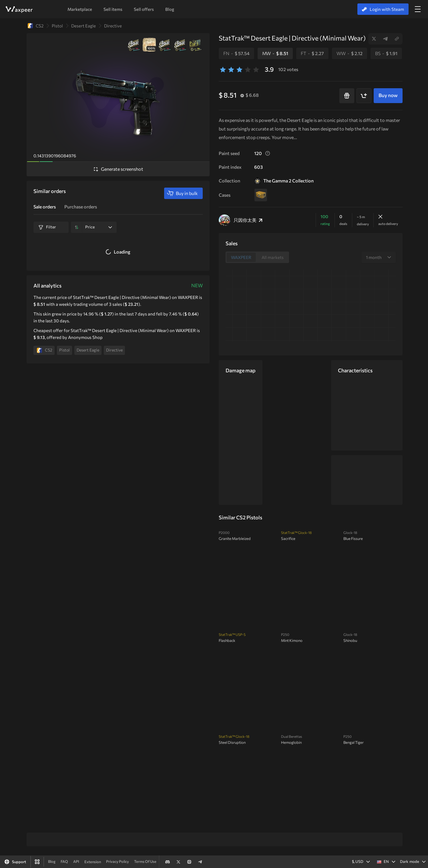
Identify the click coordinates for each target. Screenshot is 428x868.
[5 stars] (256, 70)
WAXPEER (19, 9)
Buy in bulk (182, 193)
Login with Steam (383, 9)
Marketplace (80, 9)
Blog (170, 9)
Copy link (397, 39)
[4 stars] (248, 70)
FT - (312, 53)
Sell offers (144, 9)
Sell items (113, 9)
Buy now (388, 95)
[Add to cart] (364, 96)
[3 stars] (239, 70)
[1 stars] (223, 70)
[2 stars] (231, 70)
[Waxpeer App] (37, 862)
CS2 (36, 26)
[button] (385, 862)
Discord (168, 862)
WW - (350, 53)
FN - (236, 53)
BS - (386, 53)
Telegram (385, 39)
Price (99, 227)
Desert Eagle (83, 26)
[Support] (15, 862)
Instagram (189, 862)
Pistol (57, 26)
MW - (275, 53)
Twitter (374, 39)
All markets (273, 257)
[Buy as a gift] (347, 96)
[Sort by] (77, 227)
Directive (113, 26)
